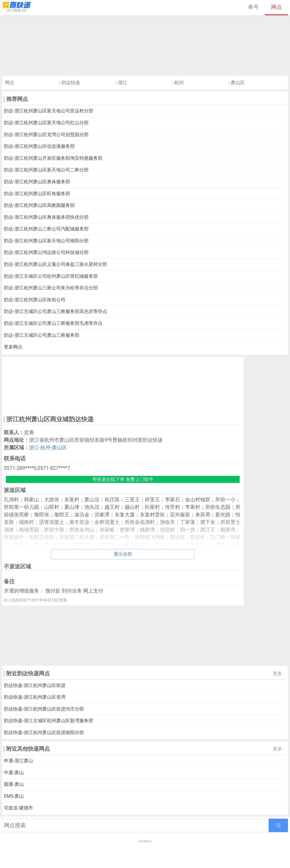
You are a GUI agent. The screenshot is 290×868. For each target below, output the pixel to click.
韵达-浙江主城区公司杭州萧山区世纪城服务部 (51, 276)
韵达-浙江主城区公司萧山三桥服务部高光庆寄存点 (55, 311)
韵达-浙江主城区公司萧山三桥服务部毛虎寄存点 (53, 323)
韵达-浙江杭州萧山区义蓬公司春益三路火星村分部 (55, 264)
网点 (277, 7)
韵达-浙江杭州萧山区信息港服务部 (39, 146)
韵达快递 (71, 83)
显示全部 (123, 554)
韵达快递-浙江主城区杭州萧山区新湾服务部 (48, 721)
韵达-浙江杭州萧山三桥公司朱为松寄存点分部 (51, 288)
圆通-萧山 (14, 784)
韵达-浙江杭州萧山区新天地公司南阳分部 (46, 241)
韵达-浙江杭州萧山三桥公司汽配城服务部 (46, 229)
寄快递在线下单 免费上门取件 (123, 479)
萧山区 (238, 83)
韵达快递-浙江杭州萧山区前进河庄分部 (44, 709)
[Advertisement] (145, 46)
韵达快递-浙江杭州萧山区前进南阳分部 (44, 733)
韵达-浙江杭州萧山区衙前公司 (35, 300)
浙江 (123, 83)
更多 (278, 674)
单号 (253, 7)
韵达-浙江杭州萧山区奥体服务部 (37, 182)
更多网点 (13, 347)
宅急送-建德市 (18, 808)
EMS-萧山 (14, 796)
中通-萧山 (14, 773)
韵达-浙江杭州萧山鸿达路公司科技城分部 (46, 252)
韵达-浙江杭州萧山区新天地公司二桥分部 (46, 170)
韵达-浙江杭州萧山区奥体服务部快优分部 (46, 217)
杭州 (179, 83)
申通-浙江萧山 (18, 761)
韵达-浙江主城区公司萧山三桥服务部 (41, 335)
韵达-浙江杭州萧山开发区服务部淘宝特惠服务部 (53, 158)
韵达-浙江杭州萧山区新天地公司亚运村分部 (48, 111)
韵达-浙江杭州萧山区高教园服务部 (39, 205)
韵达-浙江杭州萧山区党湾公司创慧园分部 (46, 135)
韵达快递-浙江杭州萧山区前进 (35, 685)
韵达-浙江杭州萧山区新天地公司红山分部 (46, 123)
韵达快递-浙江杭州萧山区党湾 (35, 697)
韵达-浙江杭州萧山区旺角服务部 (37, 194)
